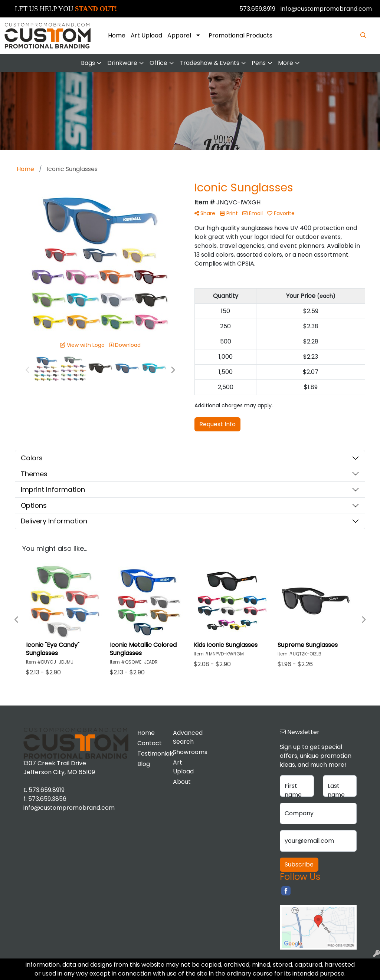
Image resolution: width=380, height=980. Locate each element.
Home (117, 35)
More (286, 63)
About (182, 782)
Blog (144, 764)
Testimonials (151, 754)
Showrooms (186, 752)
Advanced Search (186, 737)
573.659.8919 (257, 9)
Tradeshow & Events (209, 63)
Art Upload (146, 35)
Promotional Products (240, 35)
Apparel (179, 35)
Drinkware (122, 63)
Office (158, 63)
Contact (150, 743)
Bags (88, 63)
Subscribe (299, 864)
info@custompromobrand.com (326, 9)
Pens (259, 63)
